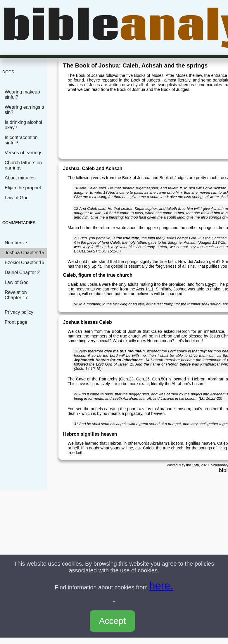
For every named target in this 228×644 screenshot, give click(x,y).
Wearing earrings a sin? (24, 110)
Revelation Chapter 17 (16, 295)
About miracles (20, 178)
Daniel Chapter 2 (22, 272)
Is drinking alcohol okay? (23, 125)
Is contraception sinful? (21, 140)
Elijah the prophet (23, 188)
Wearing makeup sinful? (22, 95)
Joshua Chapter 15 (24, 253)
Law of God (17, 198)
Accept (113, 621)
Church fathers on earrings (23, 165)
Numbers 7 (16, 243)
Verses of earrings (24, 153)
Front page (16, 322)
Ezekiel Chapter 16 (24, 263)
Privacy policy (19, 312)
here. (161, 586)
